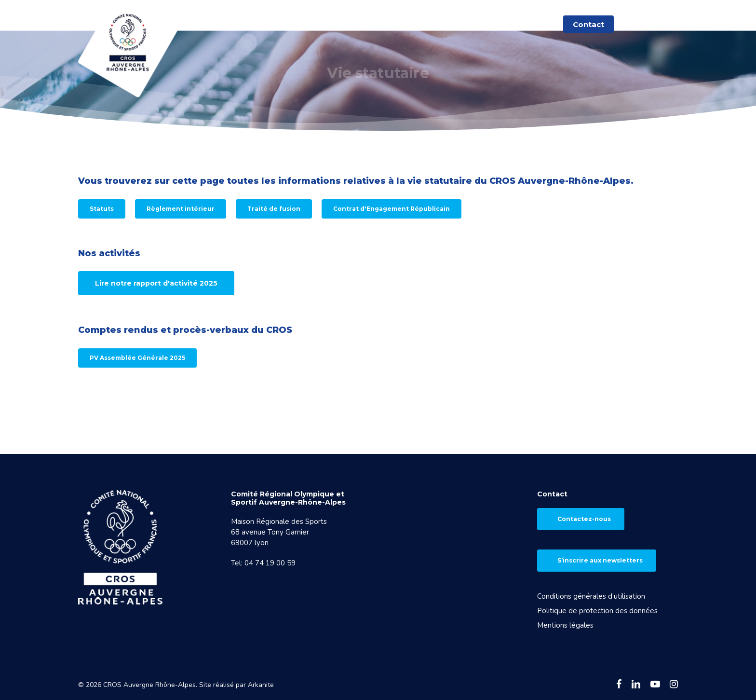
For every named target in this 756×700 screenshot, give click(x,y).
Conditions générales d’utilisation (591, 596)
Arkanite (261, 685)
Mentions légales (565, 625)
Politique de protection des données (597, 611)
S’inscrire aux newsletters (600, 560)
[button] (102, 209)
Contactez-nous (584, 519)
